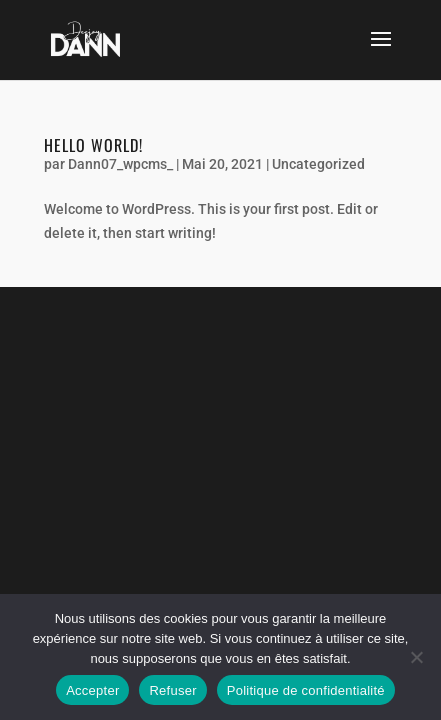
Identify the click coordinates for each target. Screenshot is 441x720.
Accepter (92, 690)
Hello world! (93, 145)
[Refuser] (416, 657)
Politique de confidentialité (306, 690)
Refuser (172, 690)
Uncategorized (318, 164)
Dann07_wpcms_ (120, 164)
